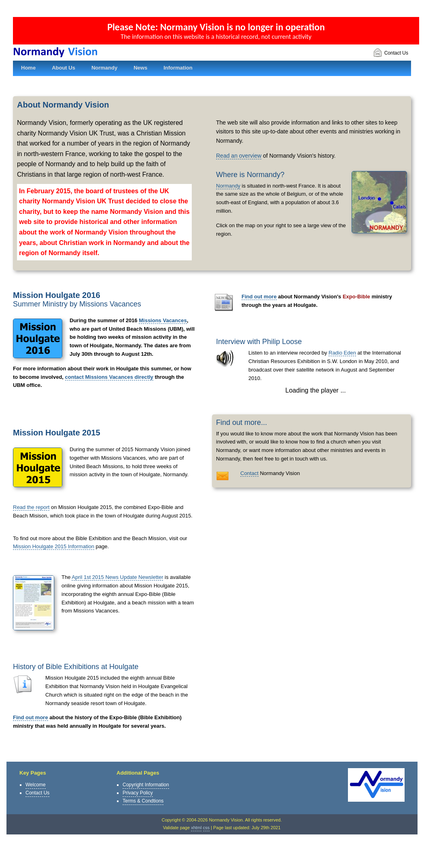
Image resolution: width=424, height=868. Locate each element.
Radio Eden (342, 353)
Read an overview (239, 156)
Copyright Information (146, 785)
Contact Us (391, 53)
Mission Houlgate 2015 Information (54, 546)
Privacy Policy (138, 793)
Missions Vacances (163, 320)
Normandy (228, 186)
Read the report (31, 507)
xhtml (196, 828)
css (207, 828)
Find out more (31, 717)
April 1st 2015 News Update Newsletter (117, 577)
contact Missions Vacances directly (109, 377)
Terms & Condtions (143, 801)
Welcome (36, 785)
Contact (249, 473)
